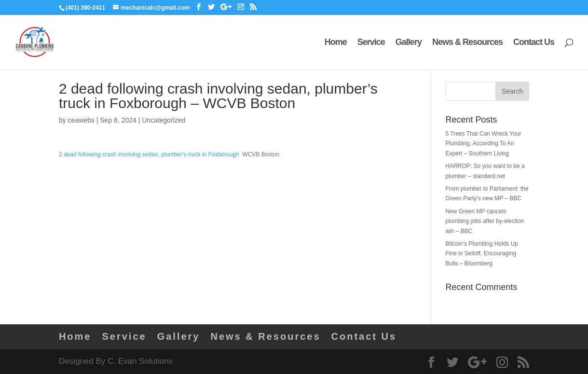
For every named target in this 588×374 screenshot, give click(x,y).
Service (371, 43)
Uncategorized (164, 120)
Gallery (409, 43)
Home (336, 43)
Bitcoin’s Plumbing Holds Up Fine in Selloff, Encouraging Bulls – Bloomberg (482, 254)
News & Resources (467, 43)
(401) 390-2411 (85, 8)
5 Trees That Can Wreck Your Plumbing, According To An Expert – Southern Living (484, 144)
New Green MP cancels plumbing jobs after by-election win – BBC (485, 221)
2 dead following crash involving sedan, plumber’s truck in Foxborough (149, 154)
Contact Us (534, 43)
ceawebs (81, 120)
